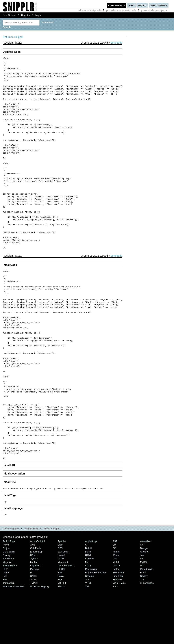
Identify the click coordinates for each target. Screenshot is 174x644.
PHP (5, 625)
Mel (87, 618)
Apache (62, 597)
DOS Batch (9, 607)
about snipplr (159, 5)
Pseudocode (147, 625)
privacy (142, 5)
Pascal (116, 621)
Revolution (118, 628)
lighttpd (89, 614)
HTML (88, 611)
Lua (142, 614)
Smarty (144, 632)
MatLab (34, 618)
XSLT (115, 642)
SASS (33, 632)
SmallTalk (118, 632)
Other (88, 621)
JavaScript (8, 614)
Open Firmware (66, 621)
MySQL (144, 618)
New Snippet (9, 15)
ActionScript (9, 597)
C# (114, 600)
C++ (142, 600)
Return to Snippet (13, 37)
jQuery (34, 614)
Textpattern (9, 639)
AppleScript (91, 597)
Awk (32, 600)
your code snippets (154, 10)
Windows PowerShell (14, 642)
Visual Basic (119, 639)
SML (5, 635)
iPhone (116, 611)
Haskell (62, 611)
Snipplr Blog (31, 584)
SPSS (33, 635)
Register (26, 15)
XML (88, 642)
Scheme (90, 632)
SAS (5, 632)
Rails (60, 628)
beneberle (116, 43)
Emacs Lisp (36, 607)
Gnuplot (144, 607)
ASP (115, 597)
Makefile (7, 618)
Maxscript (63, 618)
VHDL (88, 639)
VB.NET (62, 639)
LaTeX (61, 614)
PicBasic (35, 625)
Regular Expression (96, 628)
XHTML (62, 642)
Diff (114, 604)
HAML (34, 611)
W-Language (147, 639)
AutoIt (6, 600)
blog (132, 5)
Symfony (117, 635)
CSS (60, 604)
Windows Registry (40, 642)
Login (38, 15)
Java (143, 611)
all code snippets (90, 10)
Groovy (7, 611)
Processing (91, 625)
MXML (116, 618)
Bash (60, 600)
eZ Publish (63, 607)
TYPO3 (34, 639)
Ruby (143, 628)
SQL (60, 635)
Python (6, 628)
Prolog (116, 625)
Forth (88, 607)
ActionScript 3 (38, 597)
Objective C (36, 621)
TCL (142, 635)
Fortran (116, 607)
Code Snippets (11, 584)
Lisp (115, 614)
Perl (142, 621)
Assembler (146, 597)
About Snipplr (51, 584)
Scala (61, 632)
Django (144, 604)
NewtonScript (10, 621)
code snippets (117, 5)
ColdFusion (36, 604)
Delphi (89, 604)
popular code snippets (121, 10)
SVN (88, 635)
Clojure (7, 604)
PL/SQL (62, 625)
